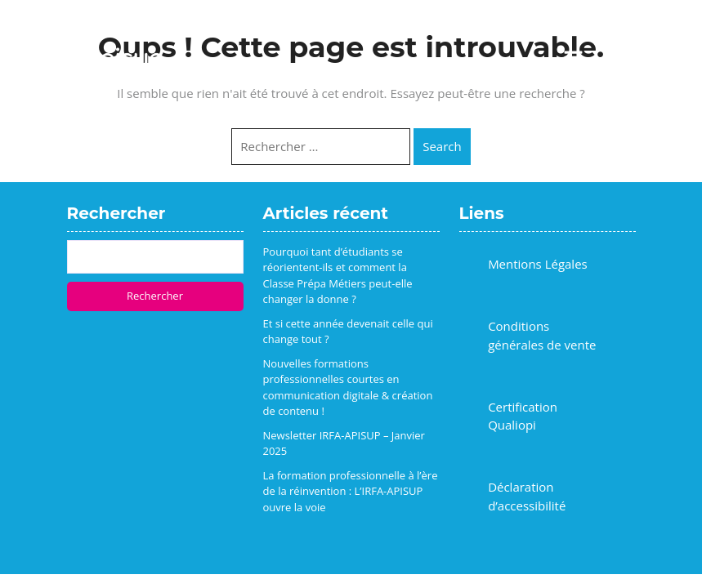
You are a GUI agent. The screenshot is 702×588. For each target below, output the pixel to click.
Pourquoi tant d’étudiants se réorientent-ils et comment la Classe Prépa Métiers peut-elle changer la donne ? (338, 276)
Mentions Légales (538, 264)
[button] (573, 59)
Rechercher (155, 296)
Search (442, 146)
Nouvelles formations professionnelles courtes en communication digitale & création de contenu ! (348, 388)
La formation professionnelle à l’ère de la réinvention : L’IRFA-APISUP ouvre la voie (351, 491)
